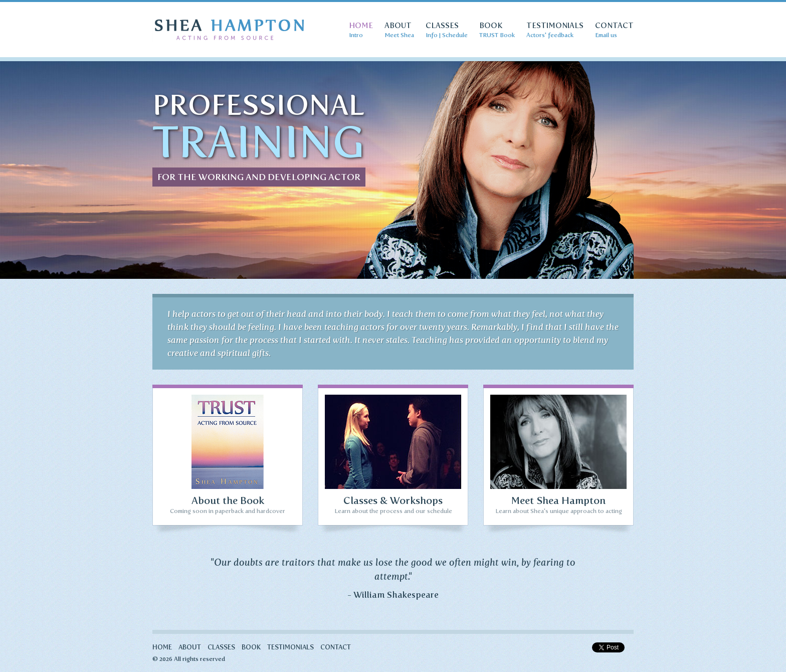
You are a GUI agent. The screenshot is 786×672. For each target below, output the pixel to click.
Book (251, 647)
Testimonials (290, 647)
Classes (221, 647)
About (190, 647)
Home (162, 647)
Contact (336, 647)
